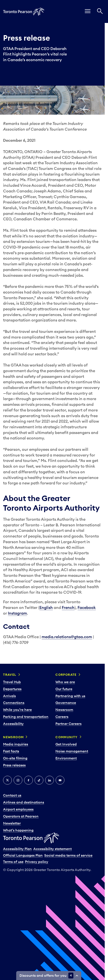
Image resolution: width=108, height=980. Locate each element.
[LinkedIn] (50, 780)
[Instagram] (18, 780)
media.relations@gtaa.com (67, 637)
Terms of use (13, 862)
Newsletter (12, 823)
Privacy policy (37, 862)
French (68, 608)
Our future (64, 689)
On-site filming (15, 758)
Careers (62, 717)
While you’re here (17, 710)
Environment (66, 758)
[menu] (88, 11)
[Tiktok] (39, 780)
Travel (10, 675)
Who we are (65, 682)
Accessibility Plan (17, 849)
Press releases (14, 765)
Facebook (87, 608)
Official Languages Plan (23, 855)
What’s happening (18, 830)
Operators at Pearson (21, 816)
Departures (12, 689)
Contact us (12, 795)
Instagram (17, 613)
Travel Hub (12, 682)
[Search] (100, 11)
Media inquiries (16, 744)
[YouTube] (60, 780)
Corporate (66, 675)
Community (67, 737)
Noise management (72, 751)
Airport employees (18, 809)
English (46, 608)
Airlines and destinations (24, 802)
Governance (66, 703)
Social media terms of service (68, 855)
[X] (7, 780)
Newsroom (64, 710)
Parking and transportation (26, 717)
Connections (14, 703)
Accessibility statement (52, 849)
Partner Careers (68, 724)
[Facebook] (28, 780)
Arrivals (9, 696)
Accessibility (13, 724)
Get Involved (66, 744)
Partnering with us (70, 696)
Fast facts (11, 751)
